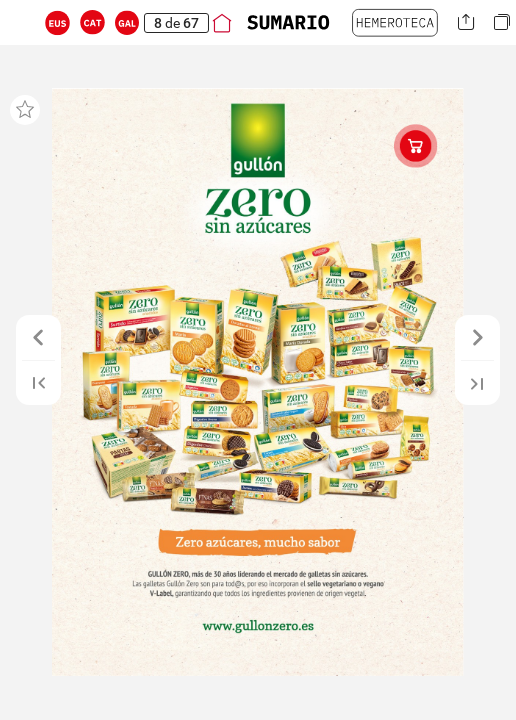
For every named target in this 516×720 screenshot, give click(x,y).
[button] (57, 22)
